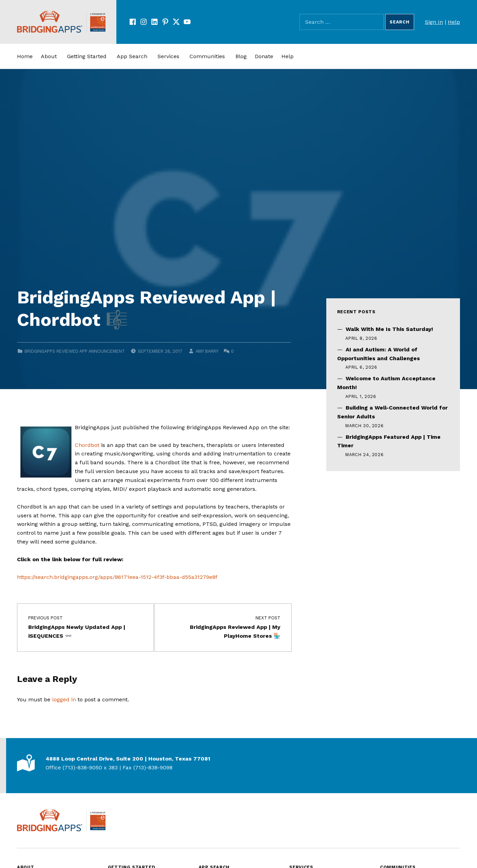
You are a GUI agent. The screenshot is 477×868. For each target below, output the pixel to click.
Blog (241, 56)
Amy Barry (207, 351)
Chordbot (87, 445)
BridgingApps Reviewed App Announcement (75, 351)
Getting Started (87, 56)
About (49, 56)
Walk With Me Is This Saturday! (389, 329)
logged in (64, 699)
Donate (264, 56)
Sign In (434, 22)
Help (454, 22)
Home (25, 56)
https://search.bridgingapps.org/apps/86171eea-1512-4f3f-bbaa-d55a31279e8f (117, 577)
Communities (207, 56)
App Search (132, 56)
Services (168, 56)
